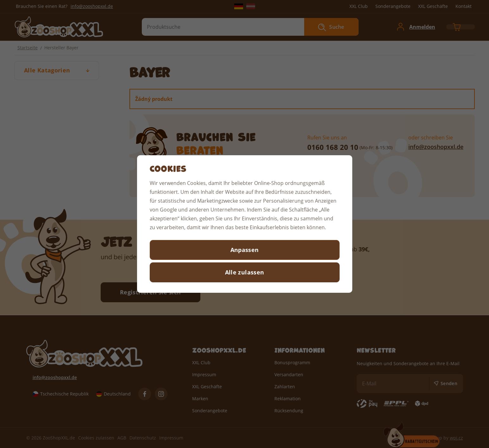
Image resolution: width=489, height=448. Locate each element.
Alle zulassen (245, 272)
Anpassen (245, 250)
